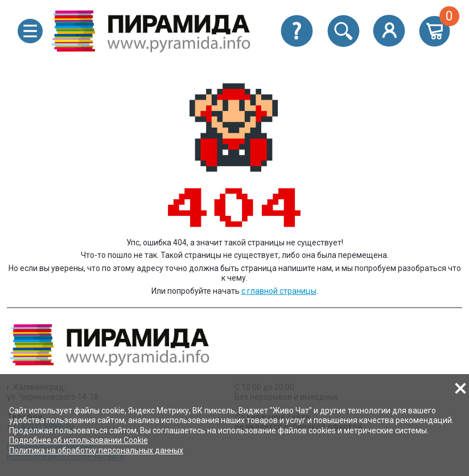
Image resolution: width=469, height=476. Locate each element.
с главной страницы (279, 291)
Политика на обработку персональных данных (96, 450)
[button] (30, 31)
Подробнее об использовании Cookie (79, 440)
